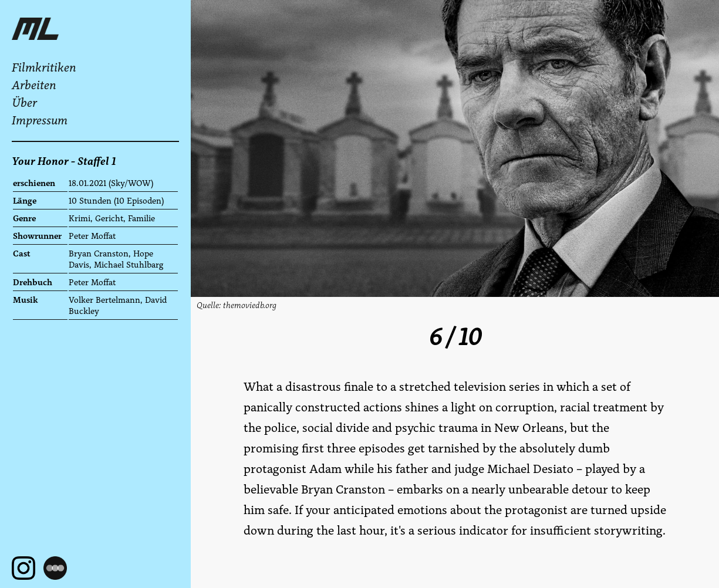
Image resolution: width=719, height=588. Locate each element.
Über (24, 103)
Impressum (40, 120)
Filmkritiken (44, 67)
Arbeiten (34, 85)
